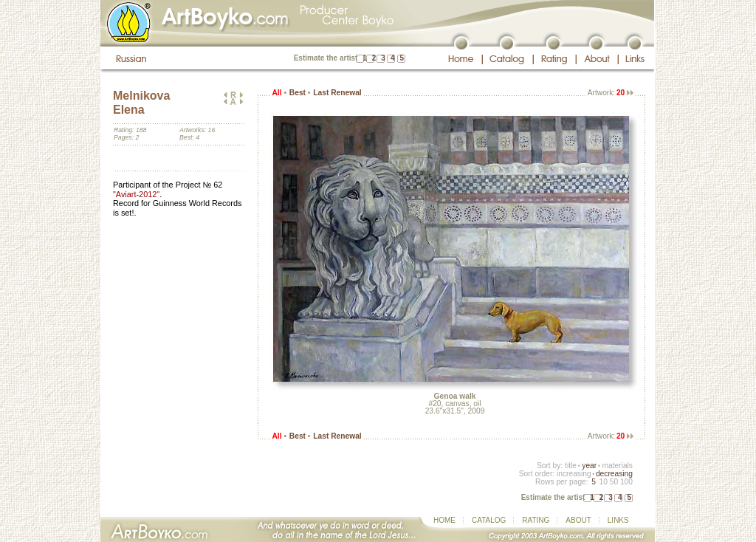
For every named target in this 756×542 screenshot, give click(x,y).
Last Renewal (337, 93)
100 (626, 482)
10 (603, 482)
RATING (536, 520)
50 (614, 482)
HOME (444, 520)
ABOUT (578, 520)
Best (298, 93)
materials (617, 466)
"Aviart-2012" (136, 194)
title (571, 466)
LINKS (618, 520)
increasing (574, 474)
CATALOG (489, 520)
